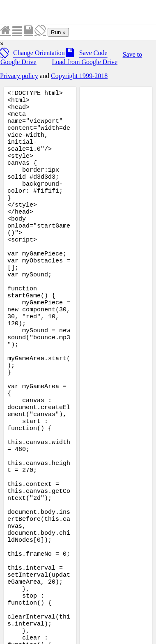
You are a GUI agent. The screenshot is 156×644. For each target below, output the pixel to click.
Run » (58, 32)
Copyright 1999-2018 (79, 76)
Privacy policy (19, 76)
